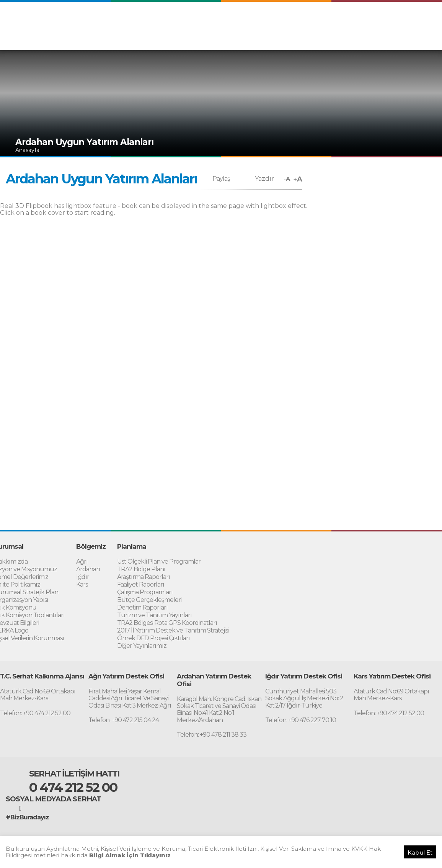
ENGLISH (331, 22)
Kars (82, 584)
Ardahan (88, 569)
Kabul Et (420, 852)
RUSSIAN (421, 22)
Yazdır (264, 179)
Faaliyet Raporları (141, 584)
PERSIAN (389, 22)
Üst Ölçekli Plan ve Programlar (159, 562)
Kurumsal (200, 38)
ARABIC (360, 22)
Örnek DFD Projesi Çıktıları (153, 638)
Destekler (339, 38)
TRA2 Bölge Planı (141, 569)
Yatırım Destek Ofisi (383, 38)
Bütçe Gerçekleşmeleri (149, 600)
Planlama (261, 38)
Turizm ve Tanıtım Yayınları (154, 615)
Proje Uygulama (300, 38)
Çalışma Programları (145, 592)
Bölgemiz (231, 38)
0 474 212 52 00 (73, 787)
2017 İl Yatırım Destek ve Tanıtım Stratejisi (173, 630)
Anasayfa (27, 150)
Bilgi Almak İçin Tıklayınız (130, 855)
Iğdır (83, 577)
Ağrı (82, 562)
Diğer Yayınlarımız (142, 646)
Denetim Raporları (142, 607)
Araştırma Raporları (144, 577)
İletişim (424, 38)
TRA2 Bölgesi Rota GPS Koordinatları (167, 623)
